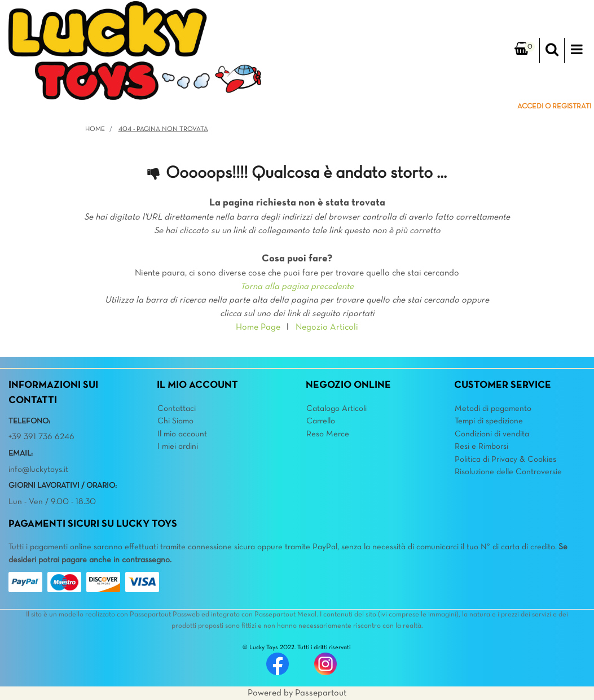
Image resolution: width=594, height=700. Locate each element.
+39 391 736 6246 (41, 437)
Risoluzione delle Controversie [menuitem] (508, 472)
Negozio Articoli (327, 327)
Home (95, 129)
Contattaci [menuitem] (177, 409)
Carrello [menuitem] (321, 421)
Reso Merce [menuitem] (328, 434)
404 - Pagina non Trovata (163, 129)
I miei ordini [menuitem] (178, 447)
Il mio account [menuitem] (182, 434)
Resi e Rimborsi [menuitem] (481, 447)
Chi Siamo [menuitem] (175, 421)
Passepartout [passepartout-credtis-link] (321, 693)
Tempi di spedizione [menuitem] (489, 421)
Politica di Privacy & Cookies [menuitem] (505, 460)
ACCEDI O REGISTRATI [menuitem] (554, 107)
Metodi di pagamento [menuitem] (493, 409)
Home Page (258, 327)
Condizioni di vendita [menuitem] (492, 434)
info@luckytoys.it (38, 470)
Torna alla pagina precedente (297, 287)
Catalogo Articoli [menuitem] (336, 409)
